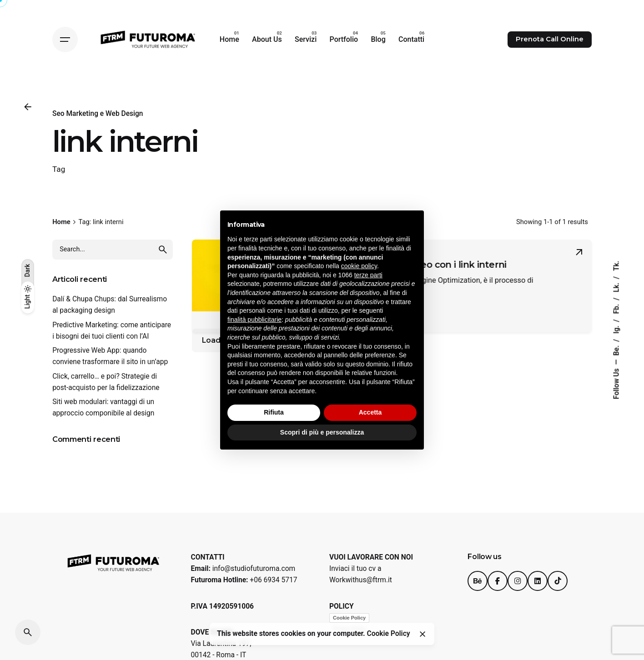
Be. (616, 350)
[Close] (423, 634)
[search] (163, 250)
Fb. (616, 308)
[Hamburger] (65, 40)
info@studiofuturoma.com (254, 569)
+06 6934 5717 (273, 580)
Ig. (616, 329)
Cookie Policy (349, 618)
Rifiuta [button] (274, 412)
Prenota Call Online (550, 39)
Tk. (616, 266)
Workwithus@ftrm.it (361, 580)
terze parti (368, 275)
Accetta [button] (370, 412)
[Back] (28, 107)
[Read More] (579, 252)
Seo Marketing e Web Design (98, 114)
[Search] (28, 632)
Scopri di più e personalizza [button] (322, 432)
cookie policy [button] (359, 266)
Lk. (616, 287)
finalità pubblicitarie (254, 320)
